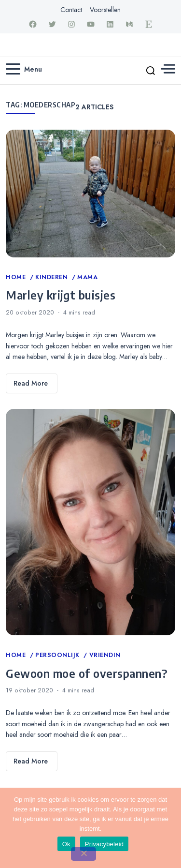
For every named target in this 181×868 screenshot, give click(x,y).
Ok (66, 844)
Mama (87, 277)
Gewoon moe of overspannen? (87, 673)
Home (17, 277)
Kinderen (53, 277)
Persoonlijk (58, 655)
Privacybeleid (104, 844)
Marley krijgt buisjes (61, 295)
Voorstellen (105, 10)
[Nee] (84, 854)
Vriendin (105, 655)
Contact (71, 10)
